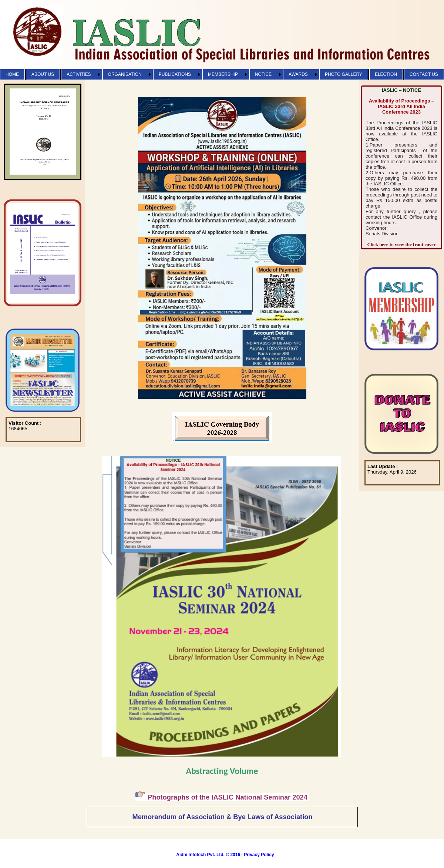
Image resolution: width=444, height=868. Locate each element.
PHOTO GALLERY (344, 74)
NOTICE (263, 74)
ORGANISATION (125, 74)
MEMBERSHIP (223, 74)
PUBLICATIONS (175, 74)
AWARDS (298, 74)
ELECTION (386, 74)
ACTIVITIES (79, 74)
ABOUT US (43, 74)
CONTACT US (424, 74)
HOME (12, 74)
